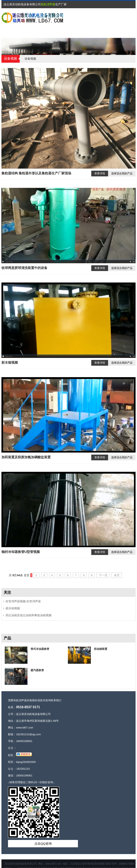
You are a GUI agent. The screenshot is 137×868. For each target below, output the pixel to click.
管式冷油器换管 (40, 649)
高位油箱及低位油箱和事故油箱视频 (29, 615)
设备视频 (30, 59)
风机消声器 (48, 4)
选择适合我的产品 (122, 173)
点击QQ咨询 (43, 844)
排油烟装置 (101, 649)
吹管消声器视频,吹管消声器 (23, 601)
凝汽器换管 (37, 670)
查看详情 (100, 173)
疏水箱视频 (13, 608)
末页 (117, 575)
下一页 (103, 575)
